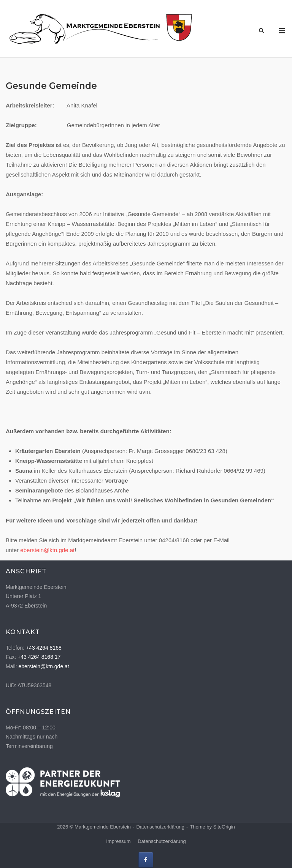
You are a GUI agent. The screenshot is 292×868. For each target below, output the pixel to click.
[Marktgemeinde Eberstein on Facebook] (146, 860)
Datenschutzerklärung (160, 827)
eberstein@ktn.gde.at (47, 550)
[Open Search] (261, 31)
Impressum (118, 841)
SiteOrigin (224, 827)
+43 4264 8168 (44, 648)
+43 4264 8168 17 (39, 657)
